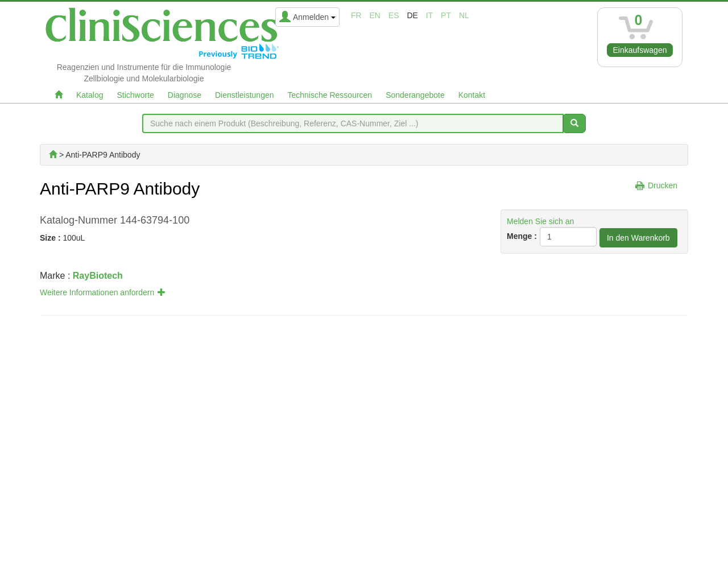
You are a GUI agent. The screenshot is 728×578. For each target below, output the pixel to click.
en (375, 15)
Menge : (522, 236)
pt (446, 15)
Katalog (90, 95)
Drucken (663, 185)
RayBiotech (98, 276)
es (394, 15)
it (429, 15)
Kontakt (472, 95)
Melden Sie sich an (540, 221)
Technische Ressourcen (330, 95)
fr (356, 15)
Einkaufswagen (640, 50)
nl (464, 15)
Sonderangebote (415, 95)
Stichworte (135, 95)
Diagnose (185, 95)
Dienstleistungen (245, 95)
